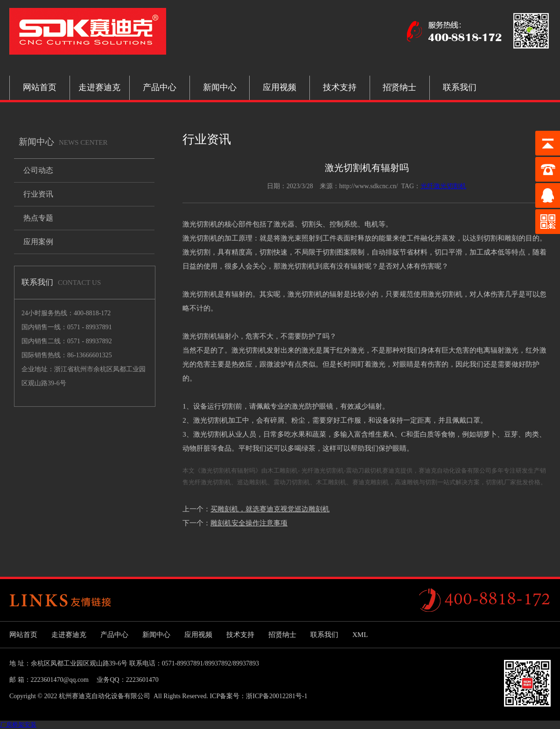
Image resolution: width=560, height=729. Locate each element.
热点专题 (38, 218)
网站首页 (40, 87)
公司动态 (38, 170)
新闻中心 (220, 87)
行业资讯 (38, 194)
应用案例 (38, 242)
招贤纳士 (399, 87)
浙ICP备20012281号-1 (276, 696)
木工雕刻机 (331, 482)
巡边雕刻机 (252, 482)
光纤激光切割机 (443, 186)
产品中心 (160, 87)
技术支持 (340, 87)
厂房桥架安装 (18, 725)
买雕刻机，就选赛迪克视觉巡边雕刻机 (270, 509)
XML (360, 635)
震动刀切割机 (292, 482)
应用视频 (280, 87)
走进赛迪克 (99, 87)
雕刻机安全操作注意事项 (249, 523)
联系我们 (460, 87)
